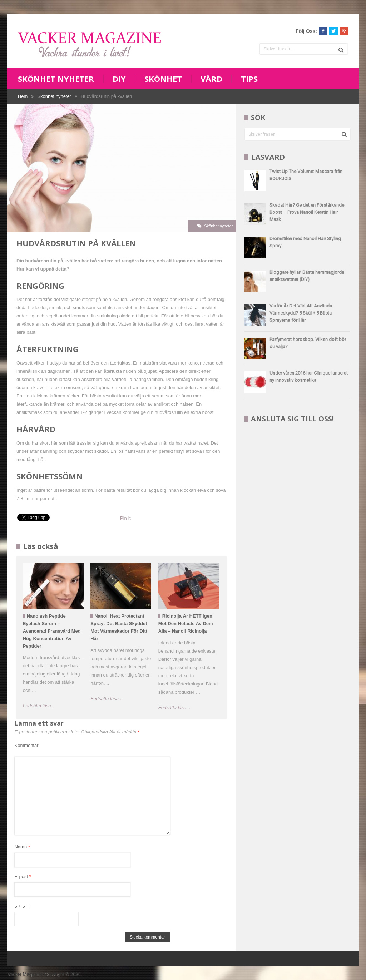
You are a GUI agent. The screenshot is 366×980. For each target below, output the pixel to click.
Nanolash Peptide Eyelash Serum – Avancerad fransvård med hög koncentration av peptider (52, 631)
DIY (119, 79)
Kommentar (26, 745)
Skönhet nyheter (56, 79)
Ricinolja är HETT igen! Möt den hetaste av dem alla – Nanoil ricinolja (186, 623)
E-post (23, 877)
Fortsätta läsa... (39, 706)
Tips (249, 79)
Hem (23, 96)
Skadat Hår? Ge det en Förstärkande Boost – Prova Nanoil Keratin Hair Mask (307, 212)
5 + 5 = (21, 906)
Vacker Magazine (25, 974)
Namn (22, 847)
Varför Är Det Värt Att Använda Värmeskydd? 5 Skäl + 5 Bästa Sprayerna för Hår (301, 313)
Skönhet (163, 79)
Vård (211, 79)
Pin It (125, 518)
